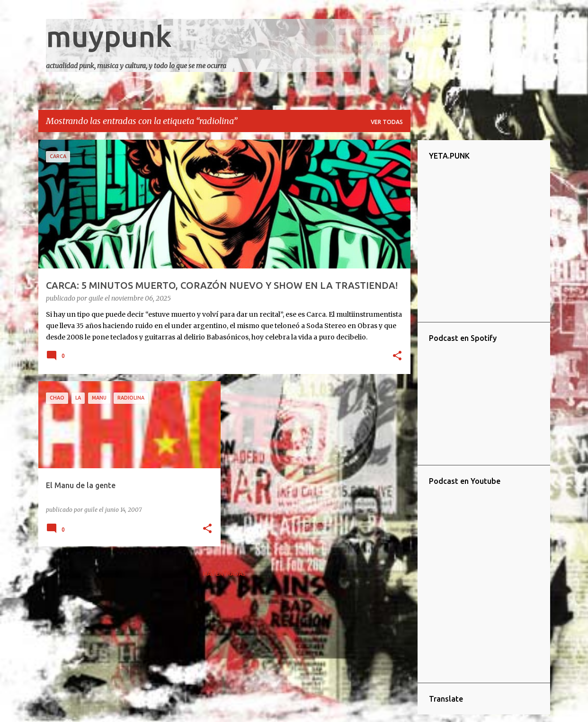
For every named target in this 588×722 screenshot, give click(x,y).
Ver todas (387, 122)
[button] (397, 357)
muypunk (109, 36)
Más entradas (224, 574)
